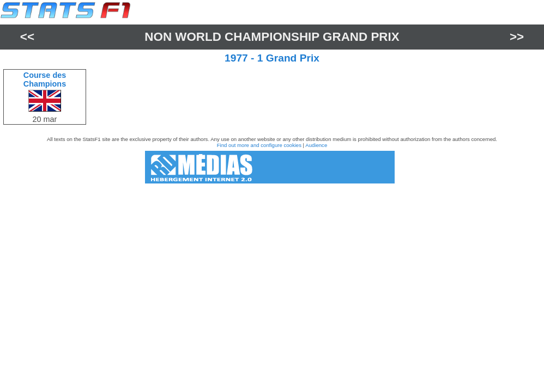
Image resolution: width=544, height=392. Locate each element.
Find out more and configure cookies (259, 145)
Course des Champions (45, 79)
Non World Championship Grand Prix (272, 37)
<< (27, 37)
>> (517, 37)
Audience (316, 145)
